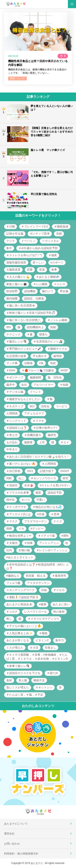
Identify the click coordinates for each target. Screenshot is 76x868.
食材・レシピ (17, 78)
